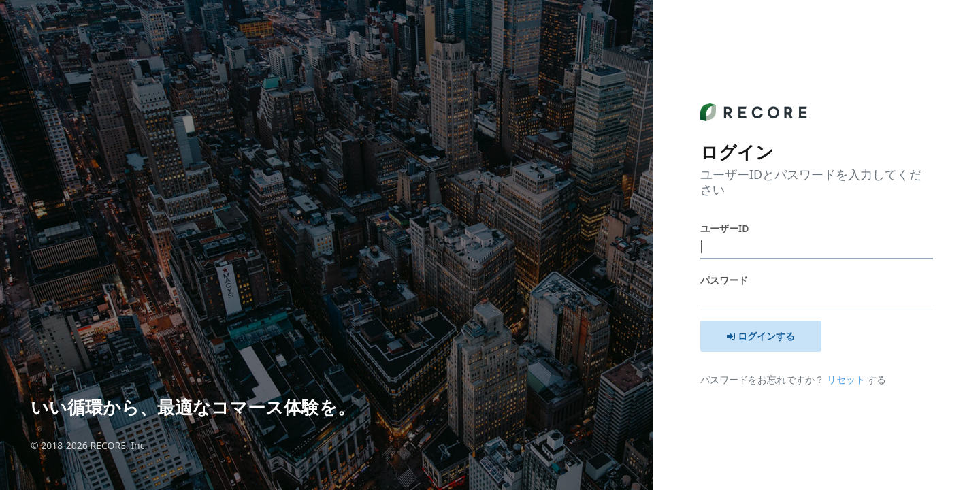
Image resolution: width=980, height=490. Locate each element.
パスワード (724, 280)
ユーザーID (724, 228)
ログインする (761, 336)
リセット (847, 379)
